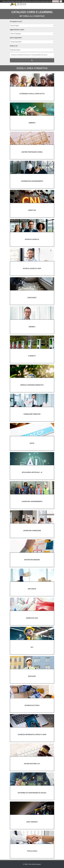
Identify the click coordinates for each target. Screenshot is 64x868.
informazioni (56, 1)
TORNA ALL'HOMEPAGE (32, 16)
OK (61, 1)
